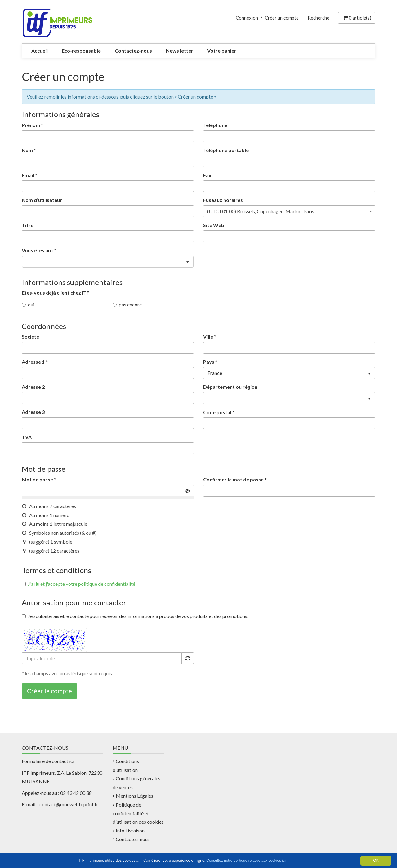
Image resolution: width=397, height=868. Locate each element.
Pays (209, 362)
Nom (27, 150)
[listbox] (108, 261)
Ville (208, 337)
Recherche (319, 18)
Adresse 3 (33, 412)
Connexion (247, 18)
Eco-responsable (81, 51)
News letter (180, 51)
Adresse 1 (33, 362)
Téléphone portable (226, 150)
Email (28, 175)
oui (28, 304)
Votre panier (222, 51)
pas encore (127, 304)
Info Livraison (130, 830)
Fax (207, 175)
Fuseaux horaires (223, 200)
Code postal (217, 412)
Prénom (31, 125)
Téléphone (215, 125)
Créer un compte (282, 18)
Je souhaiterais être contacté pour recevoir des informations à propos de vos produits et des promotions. (135, 616)
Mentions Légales (134, 796)
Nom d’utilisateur (42, 200)
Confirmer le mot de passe (233, 479)
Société (30, 337)
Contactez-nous (133, 51)
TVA (27, 437)
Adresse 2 (33, 387)
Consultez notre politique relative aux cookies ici (246, 861)
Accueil (40, 51)
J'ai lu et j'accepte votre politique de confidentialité (82, 584)
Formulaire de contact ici (48, 761)
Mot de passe (37, 479)
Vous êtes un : (37, 250)
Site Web (214, 225)
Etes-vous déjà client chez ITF (57, 293)
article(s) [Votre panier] (357, 18)
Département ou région (230, 387)
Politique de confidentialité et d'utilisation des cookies (138, 813)
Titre (28, 225)
